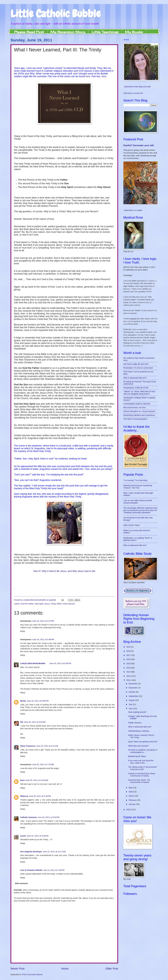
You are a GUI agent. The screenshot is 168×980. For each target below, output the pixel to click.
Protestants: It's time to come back (138, 368)
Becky (23, 701)
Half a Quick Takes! (132, 525)
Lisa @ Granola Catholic (31, 870)
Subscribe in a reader (133, 210)
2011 (129, 680)
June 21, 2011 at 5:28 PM (38, 836)
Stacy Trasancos (28, 746)
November (133, 688)
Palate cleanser (135, 723)
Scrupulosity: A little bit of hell (136, 388)
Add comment (21, 883)
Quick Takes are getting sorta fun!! (143, 742)
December (133, 684)
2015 (129, 664)
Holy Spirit (39, 604)
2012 (129, 676)
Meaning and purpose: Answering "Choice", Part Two (138, 487)
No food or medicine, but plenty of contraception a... (143, 751)
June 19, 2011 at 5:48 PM (43, 639)
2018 (129, 651)
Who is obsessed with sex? (135, 378)
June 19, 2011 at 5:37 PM (43, 621)
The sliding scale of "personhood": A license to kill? (143, 768)
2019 (129, 647)
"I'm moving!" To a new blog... (136, 480)
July (131, 704)
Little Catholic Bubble (56, 14)
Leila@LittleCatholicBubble (33, 663)
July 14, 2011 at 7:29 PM (54, 870)
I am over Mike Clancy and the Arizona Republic (138, 502)
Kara (22, 780)
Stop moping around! (137, 712)
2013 (129, 672)
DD (22, 722)
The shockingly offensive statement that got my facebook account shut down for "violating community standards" (140, 510)
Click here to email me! (133, 93)
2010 (129, 810)
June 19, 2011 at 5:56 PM (60, 663)
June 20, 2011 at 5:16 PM (40, 796)
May (131, 788)
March (132, 796)
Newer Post (17, 969)
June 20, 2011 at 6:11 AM (47, 746)
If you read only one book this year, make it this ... (141, 762)
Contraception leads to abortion (137, 404)
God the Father (27, 604)
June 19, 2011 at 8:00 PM (38, 701)
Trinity (53, 604)
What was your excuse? (138, 746)
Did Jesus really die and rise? (136, 364)
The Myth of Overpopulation (135, 419)
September (134, 696)
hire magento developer (31, 852)
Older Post (112, 969)
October (132, 692)
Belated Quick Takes (137, 756)
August (132, 700)
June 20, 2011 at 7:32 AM (43, 764)
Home (65, 969)
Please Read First (29, 32)
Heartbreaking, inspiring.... (140, 731)
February (133, 800)
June (131, 708)
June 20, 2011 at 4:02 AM (35, 722)
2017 (129, 655)
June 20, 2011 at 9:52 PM (48, 817)
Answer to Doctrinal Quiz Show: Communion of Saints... (142, 775)
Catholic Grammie (28, 817)
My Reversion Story (68, 32)
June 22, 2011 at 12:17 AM (54, 852)
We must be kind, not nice (134, 408)
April (131, 792)
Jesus (47, 604)
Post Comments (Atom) (32, 974)
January (132, 804)
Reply (23, 631)
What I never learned (66, 604)
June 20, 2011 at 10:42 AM (37, 780)
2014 (129, 668)
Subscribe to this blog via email (137, 87)
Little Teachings (105, 32)
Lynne (23, 836)
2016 (129, 659)
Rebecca (24, 796)
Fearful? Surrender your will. (139, 145)
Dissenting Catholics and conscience (139, 415)
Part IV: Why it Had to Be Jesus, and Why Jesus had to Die (64, 571)
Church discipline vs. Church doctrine (139, 411)
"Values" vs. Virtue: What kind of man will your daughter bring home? (139, 393)
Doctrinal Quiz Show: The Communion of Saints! (139, 781)
